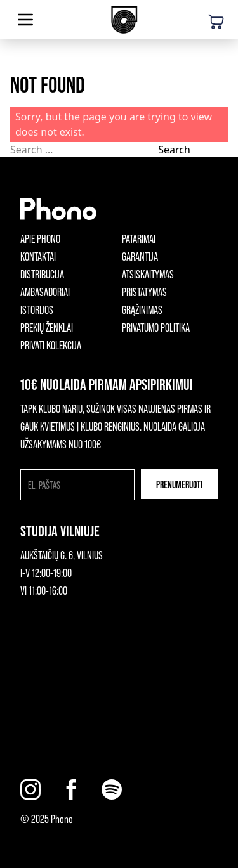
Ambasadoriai (45, 292)
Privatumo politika (156, 327)
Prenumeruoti (179, 484)
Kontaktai (38, 256)
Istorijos (37, 309)
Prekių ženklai (47, 327)
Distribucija (42, 274)
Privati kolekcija (51, 345)
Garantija (140, 256)
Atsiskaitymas (148, 274)
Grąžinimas (142, 309)
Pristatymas (144, 292)
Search (174, 150)
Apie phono (40, 238)
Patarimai (139, 238)
